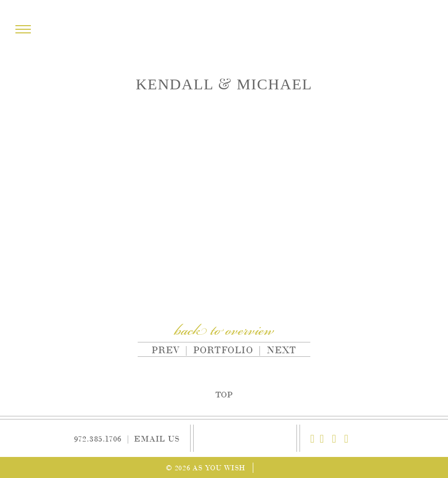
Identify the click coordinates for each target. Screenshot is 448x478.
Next (282, 349)
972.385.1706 (98, 438)
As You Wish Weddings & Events (224, 30)
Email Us (157, 438)
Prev (163, 349)
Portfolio (223, 349)
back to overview (224, 332)
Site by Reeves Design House (275, 467)
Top (224, 394)
